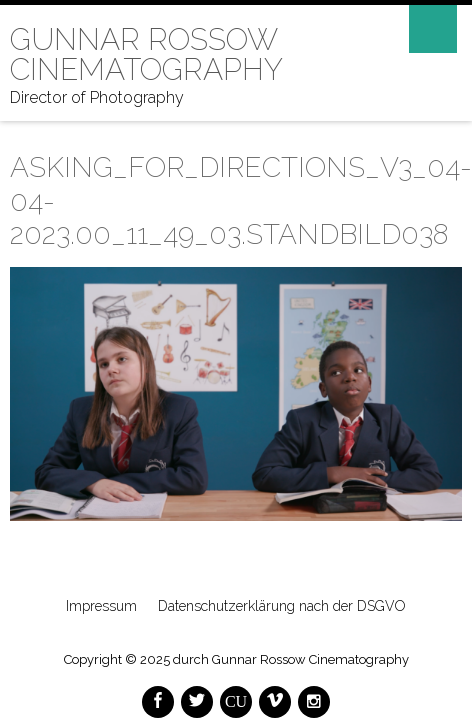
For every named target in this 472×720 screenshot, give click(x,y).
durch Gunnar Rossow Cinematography (291, 659)
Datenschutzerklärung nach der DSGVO (282, 606)
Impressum (101, 606)
